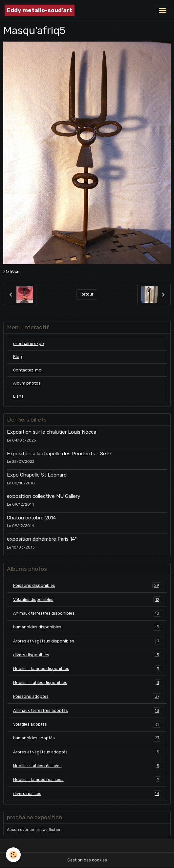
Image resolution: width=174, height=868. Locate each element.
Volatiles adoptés (87, 724)
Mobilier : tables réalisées (87, 766)
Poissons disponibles (87, 586)
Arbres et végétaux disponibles (87, 641)
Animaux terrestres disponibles (87, 613)
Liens (18, 396)
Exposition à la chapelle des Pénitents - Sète (59, 454)
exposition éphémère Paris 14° (42, 539)
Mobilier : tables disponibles (87, 683)
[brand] (40, 10)
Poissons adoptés (87, 696)
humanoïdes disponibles (87, 627)
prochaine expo (29, 344)
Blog (18, 357)
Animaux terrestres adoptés (87, 711)
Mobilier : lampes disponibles (87, 669)
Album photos (27, 383)
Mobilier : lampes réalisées (87, 780)
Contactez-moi (28, 370)
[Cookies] (13, 855)
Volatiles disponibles (87, 600)
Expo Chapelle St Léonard (37, 475)
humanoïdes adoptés (87, 738)
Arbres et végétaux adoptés (87, 752)
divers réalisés (87, 794)
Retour (87, 294)
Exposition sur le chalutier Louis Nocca (52, 432)
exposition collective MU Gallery (43, 496)
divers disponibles (87, 655)
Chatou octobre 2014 (31, 518)
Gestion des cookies (87, 860)
